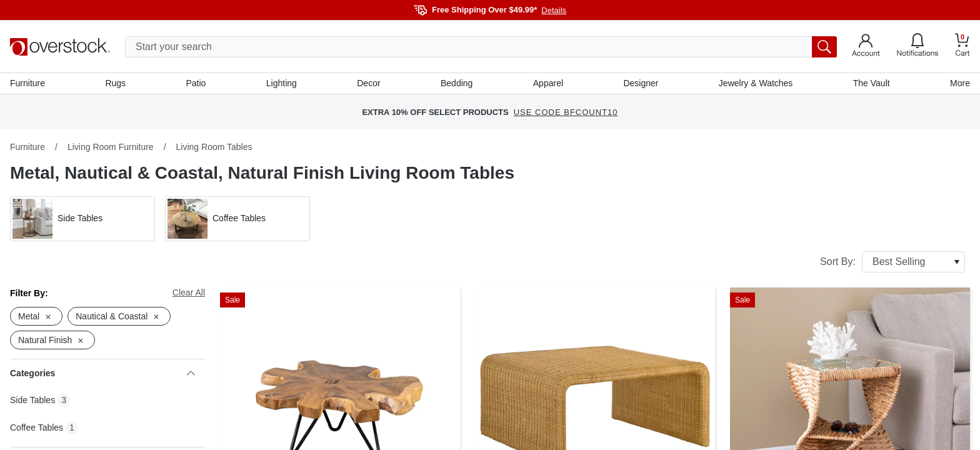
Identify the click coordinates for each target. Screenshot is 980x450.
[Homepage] (60, 47)
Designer (641, 83)
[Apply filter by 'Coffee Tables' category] (237, 219)
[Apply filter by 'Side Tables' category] (82, 219)
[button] (82, 219)
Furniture (27, 83)
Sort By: (892, 262)
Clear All (189, 292)
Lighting (282, 83)
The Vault (872, 83)
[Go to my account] (866, 47)
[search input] (481, 47)
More (960, 83)
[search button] (824, 47)
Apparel (548, 83)
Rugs (115, 83)
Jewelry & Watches (756, 83)
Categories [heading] (102, 373)
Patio (196, 83)
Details (554, 10)
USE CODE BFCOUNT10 (566, 112)
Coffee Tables (37, 427)
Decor (368, 83)
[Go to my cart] (962, 47)
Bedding (457, 83)
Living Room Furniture (111, 147)
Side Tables (32, 400)
